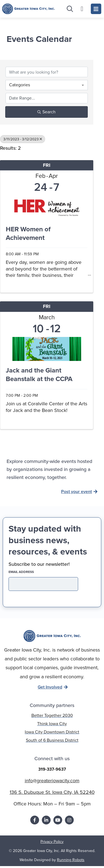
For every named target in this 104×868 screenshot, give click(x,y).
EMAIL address (31, 574)
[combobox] (47, 87)
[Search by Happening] (47, 100)
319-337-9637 (52, 771)
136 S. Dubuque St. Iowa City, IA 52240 (52, 794)
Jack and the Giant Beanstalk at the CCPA (39, 377)
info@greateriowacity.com (52, 783)
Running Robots (71, 862)
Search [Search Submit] (46, 114)
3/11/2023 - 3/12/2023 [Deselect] (23, 141)
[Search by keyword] (47, 74)
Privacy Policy (52, 844)
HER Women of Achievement (28, 235)
